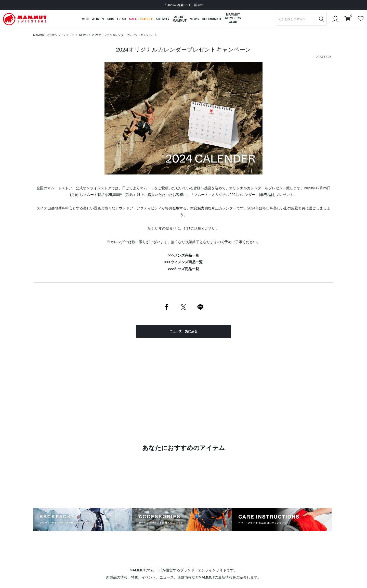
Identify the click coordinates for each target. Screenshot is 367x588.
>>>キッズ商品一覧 (184, 269)
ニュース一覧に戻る (183, 331)
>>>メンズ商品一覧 (184, 255)
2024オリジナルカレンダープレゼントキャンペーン (125, 35)
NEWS (83, 35)
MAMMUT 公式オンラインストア (54, 35)
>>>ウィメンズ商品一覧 (184, 262)
